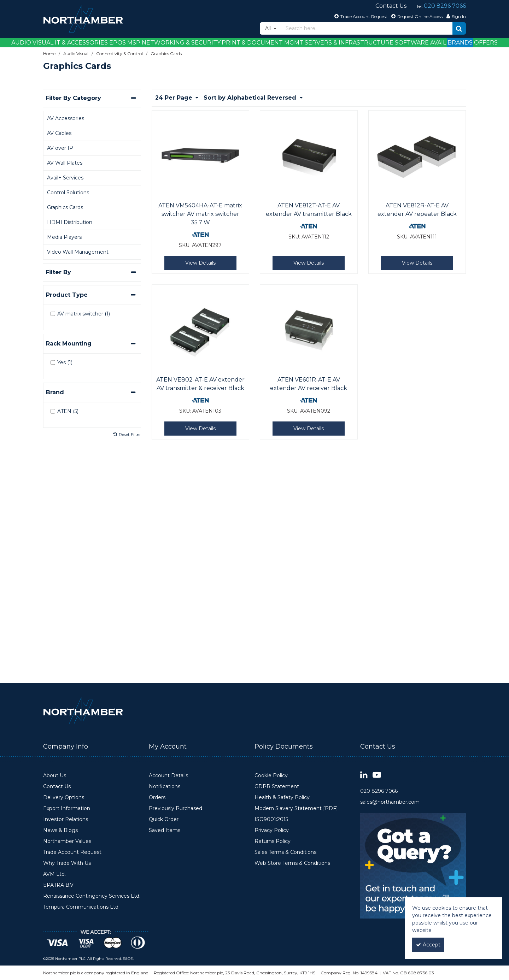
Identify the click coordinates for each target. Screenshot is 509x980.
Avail (438, 43)
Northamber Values (67, 841)
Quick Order (164, 819)
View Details (200, 263)
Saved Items (165, 830)
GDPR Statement (277, 787)
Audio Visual (32, 43)
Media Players (64, 237)
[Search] (367, 28)
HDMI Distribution (70, 222)
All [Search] (269, 28)
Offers (486, 43)
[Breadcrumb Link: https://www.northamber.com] (49, 54)
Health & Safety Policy (282, 798)
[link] (364, 775)
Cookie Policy (271, 776)
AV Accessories (66, 118)
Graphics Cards (65, 207)
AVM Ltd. (54, 874)
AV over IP (60, 148)
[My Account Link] (455, 16)
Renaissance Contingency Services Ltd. (92, 896)
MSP (134, 43)
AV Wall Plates (65, 163)
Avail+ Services (65, 178)
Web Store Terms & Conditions (292, 863)
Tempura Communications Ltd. (81, 907)
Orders (157, 798)
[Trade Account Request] (360, 16)
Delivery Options (64, 798)
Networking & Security (181, 43)
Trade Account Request (72, 852)
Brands (460, 43)
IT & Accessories (81, 43)
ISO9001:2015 (271, 819)
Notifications (165, 787)
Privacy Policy (272, 830)
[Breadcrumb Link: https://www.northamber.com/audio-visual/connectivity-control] (119, 54)
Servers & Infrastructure (349, 43)
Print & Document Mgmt (262, 43)
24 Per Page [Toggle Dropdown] (175, 98)
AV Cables (59, 133)
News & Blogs (60, 830)
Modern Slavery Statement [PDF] (296, 808)
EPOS (118, 43)
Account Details (168, 776)
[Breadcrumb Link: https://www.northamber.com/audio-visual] (76, 54)
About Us (55, 776)
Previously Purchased (175, 808)
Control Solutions (68, 193)
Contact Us (57, 787)
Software (412, 43)
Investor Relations (66, 819)
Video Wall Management (78, 252)
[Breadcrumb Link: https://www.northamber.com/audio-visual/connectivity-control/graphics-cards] (166, 54)
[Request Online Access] (416, 16)
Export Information (67, 808)
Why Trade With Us (67, 863)
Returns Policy (273, 841)
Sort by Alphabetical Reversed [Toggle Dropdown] (251, 98)
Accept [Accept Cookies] (428, 945)
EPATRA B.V (58, 885)
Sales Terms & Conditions (285, 852)
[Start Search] (459, 28)
